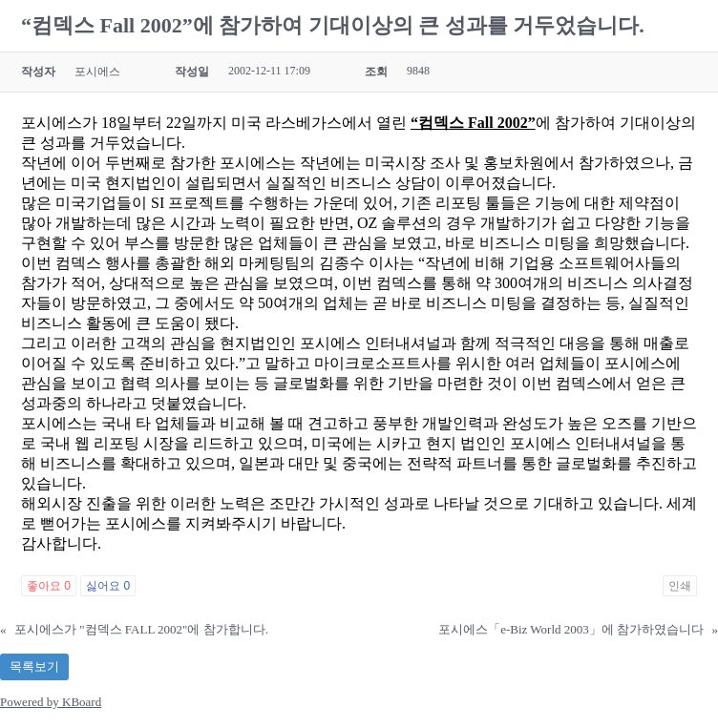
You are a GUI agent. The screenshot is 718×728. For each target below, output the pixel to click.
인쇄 (680, 586)
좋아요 (49, 586)
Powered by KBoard (51, 702)
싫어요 (108, 586)
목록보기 (34, 666)
